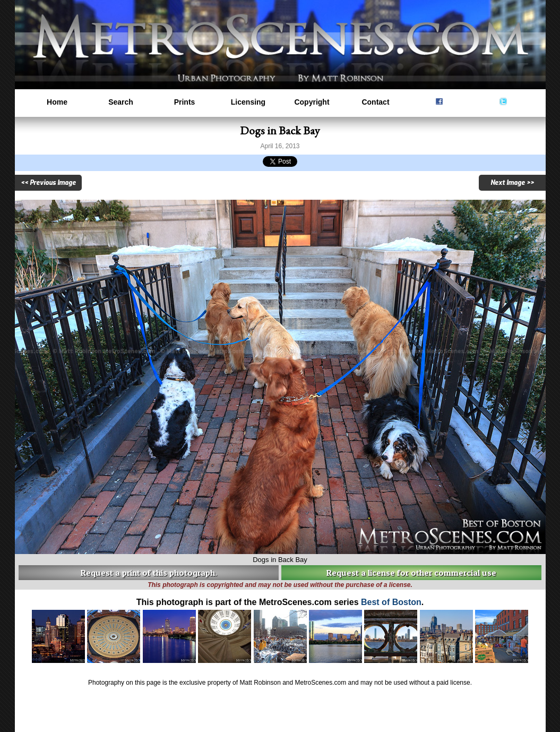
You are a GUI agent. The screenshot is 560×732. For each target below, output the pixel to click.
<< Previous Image (48, 183)
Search (121, 102)
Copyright (312, 102)
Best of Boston (391, 602)
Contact (375, 102)
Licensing (248, 102)
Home (57, 102)
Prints (185, 102)
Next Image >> (512, 183)
